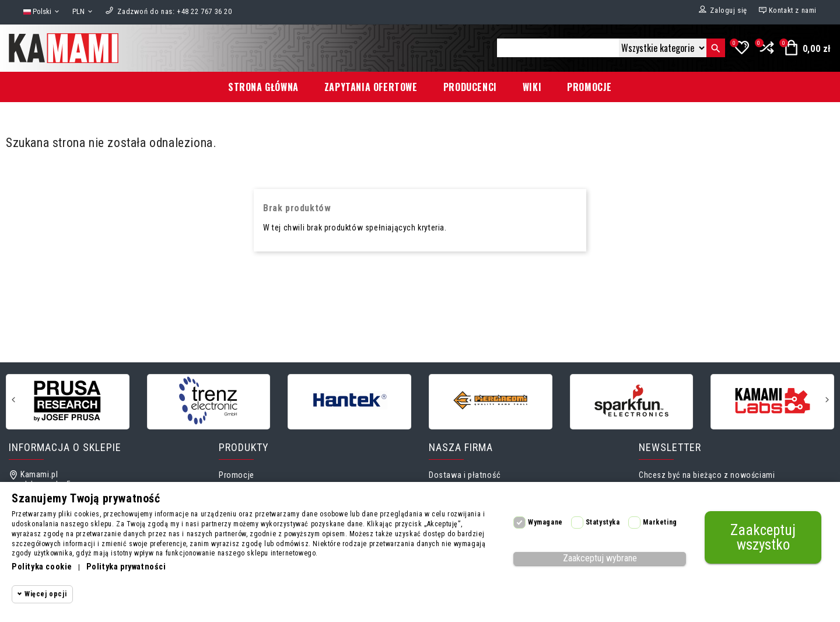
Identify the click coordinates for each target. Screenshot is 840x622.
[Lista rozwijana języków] (42, 12)
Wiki (532, 87)
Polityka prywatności (126, 567)
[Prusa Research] (68, 401)
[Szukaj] (558, 48)
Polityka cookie (42, 567)
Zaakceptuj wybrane (600, 558)
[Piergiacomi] (491, 401)
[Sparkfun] (632, 401)
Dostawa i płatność (465, 475)
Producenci (470, 87)
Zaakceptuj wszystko (763, 537)
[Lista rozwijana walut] (83, 12)
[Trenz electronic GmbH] (209, 401)
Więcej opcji (45, 594)
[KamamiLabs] (772, 401)
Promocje (589, 87)
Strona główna (263, 87)
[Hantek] (349, 401)
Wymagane (545, 522)
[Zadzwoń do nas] (174, 11)
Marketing (660, 522)
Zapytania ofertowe (371, 87)
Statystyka (603, 522)
